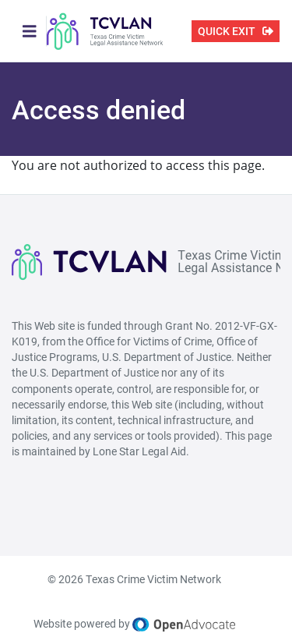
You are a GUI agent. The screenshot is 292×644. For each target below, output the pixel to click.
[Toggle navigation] (30, 31)
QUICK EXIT (227, 31)
